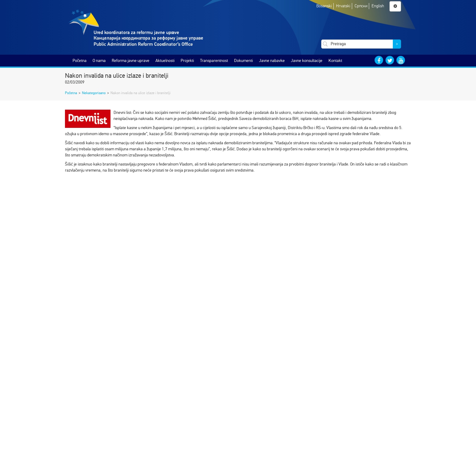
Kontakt (335, 61)
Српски (361, 6)
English (378, 6)
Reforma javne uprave (131, 61)
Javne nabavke (272, 61)
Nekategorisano (94, 93)
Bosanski (324, 6)
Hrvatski (343, 6)
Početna (80, 61)
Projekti (187, 61)
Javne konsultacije (307, 61)
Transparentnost (214, 61)
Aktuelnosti (165, 61)
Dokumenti (243, 61)
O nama (99, 61)
